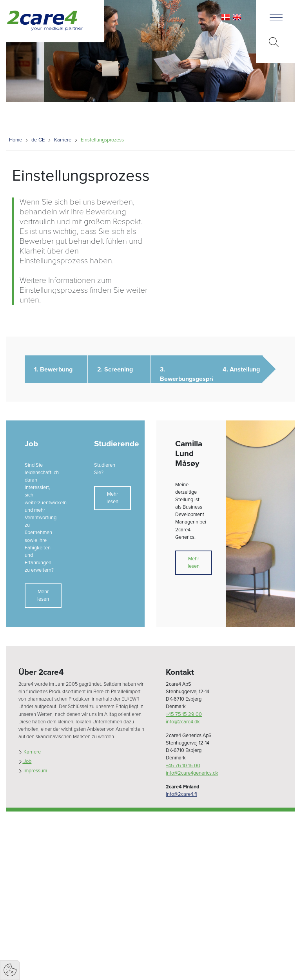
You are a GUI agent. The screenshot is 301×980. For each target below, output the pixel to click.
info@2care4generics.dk (192, 773)
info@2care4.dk (183, 722)
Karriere (63, 140)
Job (25, 761)
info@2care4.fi (181, 794)
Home (15, 140)
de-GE (38, 140)
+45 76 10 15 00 (183, 766)
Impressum (33, 771)
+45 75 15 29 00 (184, 714)
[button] (56, 369)
